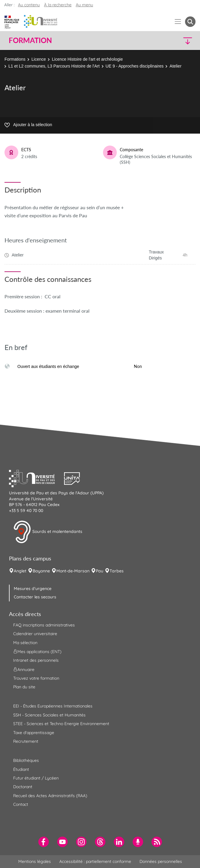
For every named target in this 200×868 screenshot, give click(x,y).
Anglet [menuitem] (20, 571)
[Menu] (178, 22)
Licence (39, 59)
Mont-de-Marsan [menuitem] (73, 571)
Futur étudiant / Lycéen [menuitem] (36, 778)
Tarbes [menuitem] (117, 571)
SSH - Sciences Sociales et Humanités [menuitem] (49, 715)
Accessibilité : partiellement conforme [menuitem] (95, 861)
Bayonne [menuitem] (41, 571)
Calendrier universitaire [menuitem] (35, 634)
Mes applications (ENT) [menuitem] (37, 652)
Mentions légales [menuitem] (35, 861)
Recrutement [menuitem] (26, 741)
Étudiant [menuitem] (21, 769)
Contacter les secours (35, 597)
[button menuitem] (190, 22)
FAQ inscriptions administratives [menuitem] (44, 625)
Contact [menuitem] (21, 804)
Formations (15, 59)
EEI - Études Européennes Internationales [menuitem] (53, 706)
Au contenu (29, 5)
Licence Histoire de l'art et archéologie (87, 59)
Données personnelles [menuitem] (161, 861)
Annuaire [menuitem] (24, 669)
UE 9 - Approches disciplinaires (135, 66)
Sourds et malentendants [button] (48, 532)
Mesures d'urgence (33, 589)
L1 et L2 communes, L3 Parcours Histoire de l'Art (54, 66)
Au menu (84, 5)
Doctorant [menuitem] (23, 787)
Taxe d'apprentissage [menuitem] (34, 733)
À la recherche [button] (58, 5)
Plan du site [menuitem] (24, 687)
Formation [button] (30, 40)
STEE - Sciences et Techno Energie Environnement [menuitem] (61, 724)
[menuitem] (44, 842)
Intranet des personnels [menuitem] (36, 660)
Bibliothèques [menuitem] (26, 760)
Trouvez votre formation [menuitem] (36, 678)
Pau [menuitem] (100, 571)
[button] (173, 41)
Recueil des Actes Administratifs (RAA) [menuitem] (50, 796)
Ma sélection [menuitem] (25, 643)
